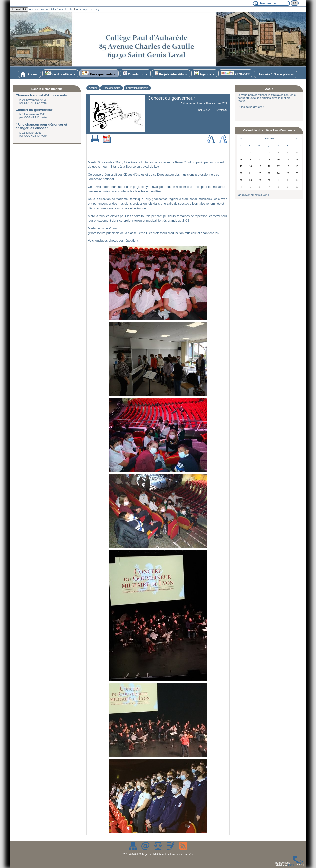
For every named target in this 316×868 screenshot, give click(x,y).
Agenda (204, 73)
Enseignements (99, 73)
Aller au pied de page (88, 9)
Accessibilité (19, 9)
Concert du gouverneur (34, 110)
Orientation (135, 73)
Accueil (29, 74)
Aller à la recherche (62, 9)
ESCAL (292, 865)
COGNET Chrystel (213, 110)
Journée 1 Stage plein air (276, 74)
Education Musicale (137, 88)
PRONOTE (235, 73)
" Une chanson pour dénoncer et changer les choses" (41, 126)
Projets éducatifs (171, 73)
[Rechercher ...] (271, 3)
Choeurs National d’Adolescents (41, 95)
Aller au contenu (38, 9)
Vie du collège (60, 73)
